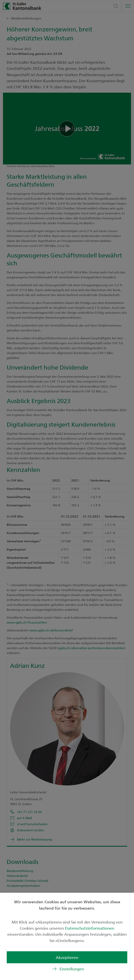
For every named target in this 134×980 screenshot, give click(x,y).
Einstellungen (72, 969)
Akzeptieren (67, 957)
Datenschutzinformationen (90, 928)
